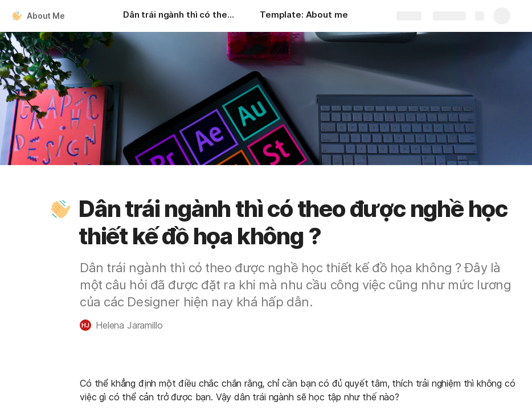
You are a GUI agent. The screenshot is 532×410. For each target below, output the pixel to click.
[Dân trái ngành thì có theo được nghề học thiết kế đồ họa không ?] (180, 16)
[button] (61, 209)
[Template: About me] (304, 16)
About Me (46, 16)
